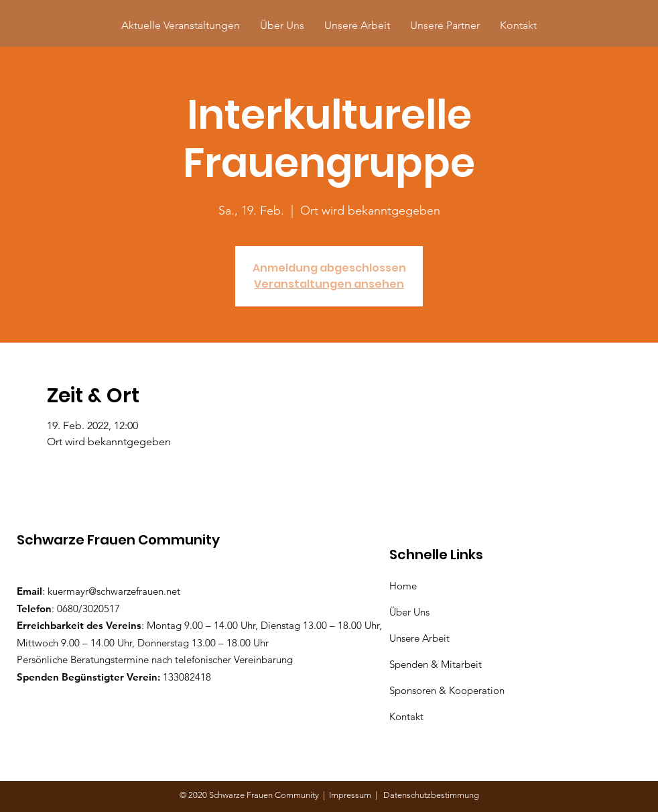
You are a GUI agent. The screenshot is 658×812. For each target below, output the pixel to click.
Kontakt (406, 716)
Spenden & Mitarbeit (436, 664)
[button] (445, 25)
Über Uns (411, 612)
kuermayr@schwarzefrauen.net (114, 591)
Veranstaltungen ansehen (329, 284)
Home (406, 586)
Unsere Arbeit (421, 638)
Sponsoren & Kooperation (448, 690)
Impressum (352, 795)
